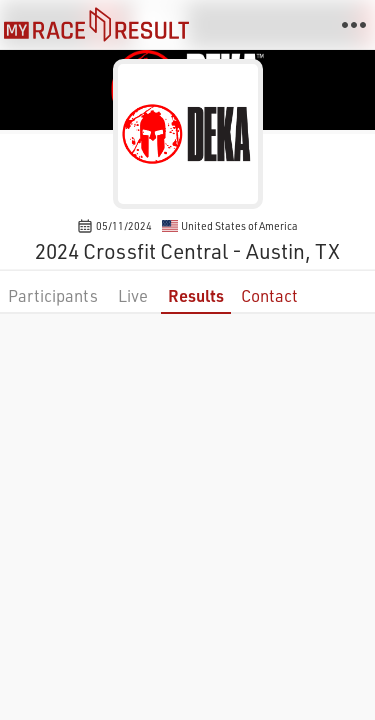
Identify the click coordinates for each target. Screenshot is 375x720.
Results (196, 295)
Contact (269, 295)
